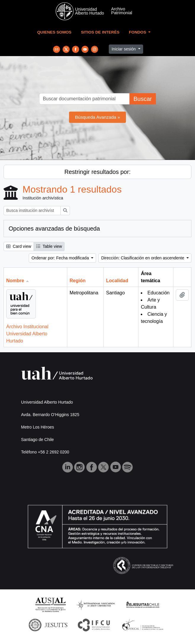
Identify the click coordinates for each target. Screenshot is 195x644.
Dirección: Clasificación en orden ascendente (143, 258)
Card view (19, 246)
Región (78, 281)
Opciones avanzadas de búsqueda (54, 229)
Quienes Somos (55, 32)
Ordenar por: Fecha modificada (61, 258)
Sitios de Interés (100, 32)
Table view (49, 246)
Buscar (143, 99)
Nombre (15, 281)
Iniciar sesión (124, 49)
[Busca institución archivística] (32, 211)
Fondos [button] (138, 32)
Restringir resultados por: (97, 172)
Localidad (117, 281)
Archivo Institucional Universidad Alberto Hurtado (27, 334)
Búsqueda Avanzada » (97, 117)
